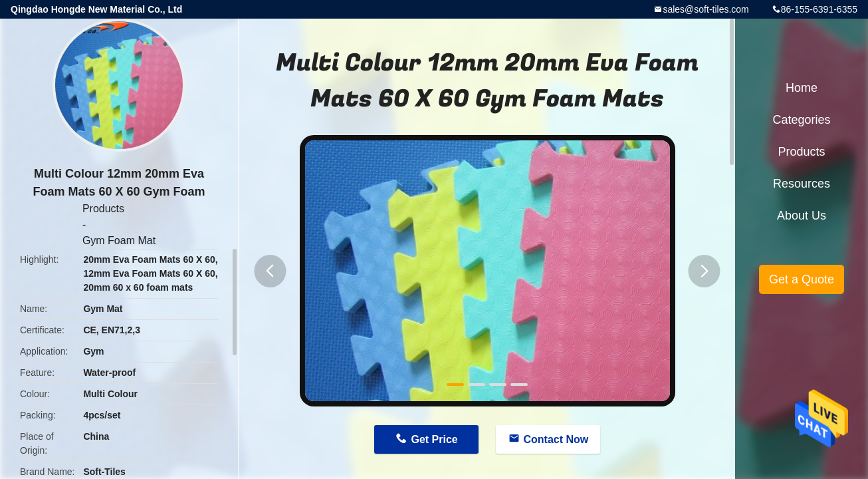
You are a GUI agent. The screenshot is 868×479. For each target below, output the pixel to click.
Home (802, 88)
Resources (802, 184)
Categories (801, 120)
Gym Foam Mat (119, 240)
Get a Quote (802, 279)
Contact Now (556, 439)
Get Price (434, 439)
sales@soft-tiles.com (705, 9)
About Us (802, 216)
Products (103, 209)
